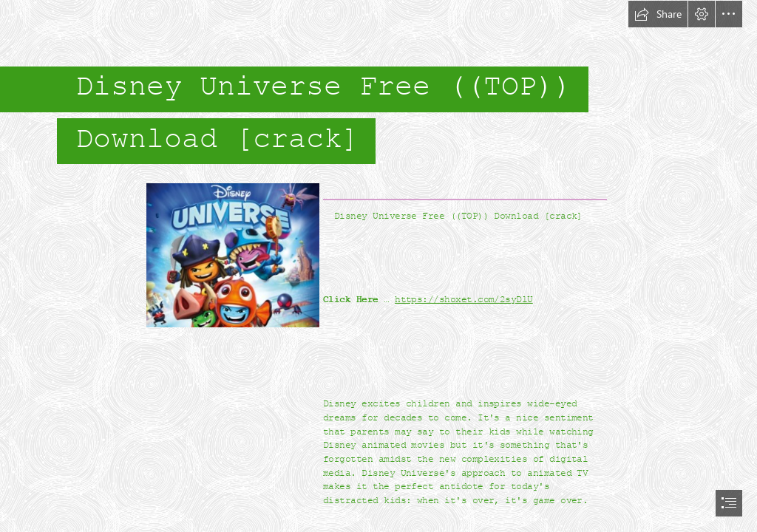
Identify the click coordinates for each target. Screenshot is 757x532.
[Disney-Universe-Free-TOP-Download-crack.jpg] (232, 255)
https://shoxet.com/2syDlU (464, 299)
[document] (378, 266)
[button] (658, 14)
